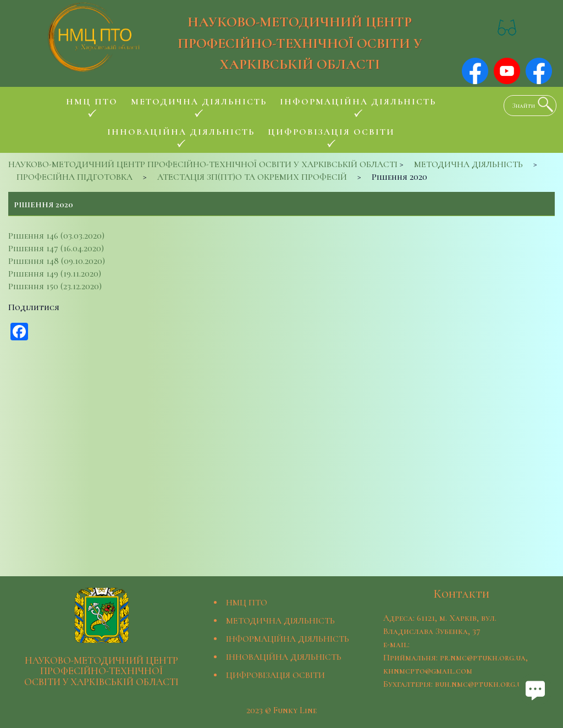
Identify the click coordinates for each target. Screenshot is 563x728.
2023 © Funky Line (281, 710)
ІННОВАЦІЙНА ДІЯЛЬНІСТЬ (284, 657)
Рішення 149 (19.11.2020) (55, 274)
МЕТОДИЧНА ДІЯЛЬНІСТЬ (280, 621)
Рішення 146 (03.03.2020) (56, 236)
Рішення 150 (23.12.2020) (55, 286)
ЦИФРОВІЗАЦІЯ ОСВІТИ (275, 675)
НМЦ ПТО (247, 603)
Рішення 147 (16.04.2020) (56, 249)
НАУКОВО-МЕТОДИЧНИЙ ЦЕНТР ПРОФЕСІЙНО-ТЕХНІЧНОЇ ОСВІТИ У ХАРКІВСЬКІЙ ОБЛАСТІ (300, 43)
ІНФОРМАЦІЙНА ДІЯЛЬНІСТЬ (288, 639)
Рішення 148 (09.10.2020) (57, 261)
